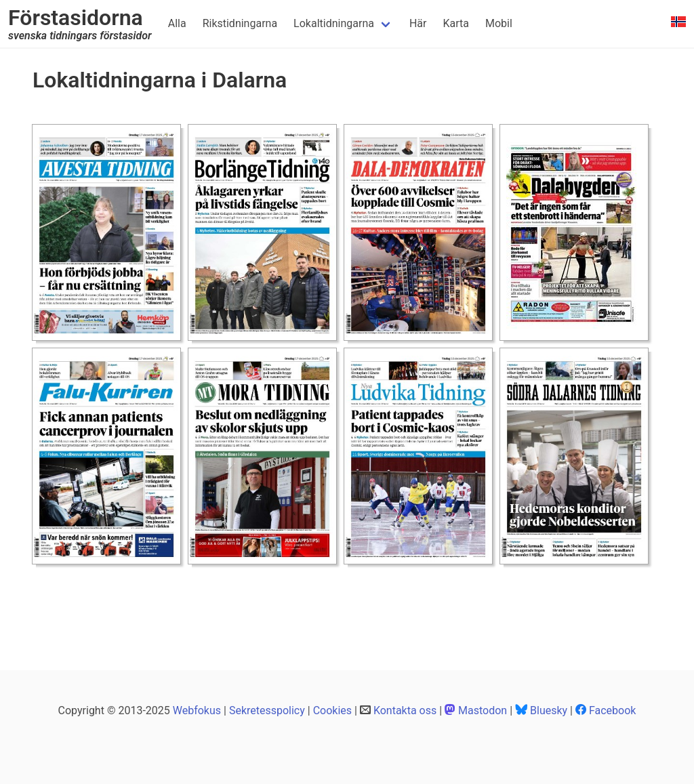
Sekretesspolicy (267, 710)
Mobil (499, 23)
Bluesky (549, 710)
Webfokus (197, 710)
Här (418, 23)
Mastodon (483, 710)
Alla (177, 23)
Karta (456, 23)
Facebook (612, 710)
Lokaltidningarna (334, 23)
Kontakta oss (405, 710)
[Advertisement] (279, 602)
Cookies (332, 710)
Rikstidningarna (240, 23)
